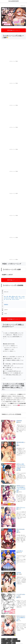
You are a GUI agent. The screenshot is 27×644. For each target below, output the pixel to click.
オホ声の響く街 (20, 551)
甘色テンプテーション (21, 507)
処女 (5, 296)
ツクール (7, 299)
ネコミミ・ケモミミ (16, 299)
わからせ (21, 298)
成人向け (17, 298)
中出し (20, 296)
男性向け (13, 298)
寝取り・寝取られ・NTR (13, 296)
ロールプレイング (7, 298)
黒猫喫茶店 (6, 304)
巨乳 (7, 296)
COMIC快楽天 (19, 421)
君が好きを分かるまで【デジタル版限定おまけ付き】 (21, 618)
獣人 (10, 299)
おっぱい (23, 296)
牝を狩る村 (19, 573)
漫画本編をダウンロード (14, 30)
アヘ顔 (3, 639)
